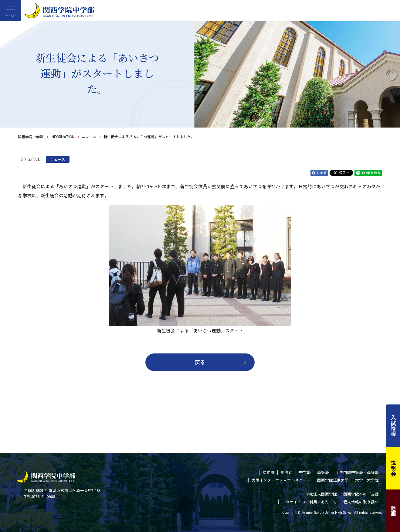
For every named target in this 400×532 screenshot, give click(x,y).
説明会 (393, 468)
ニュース (89, 136)
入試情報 (393, 426)
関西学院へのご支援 (361, 494)
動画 (393, 511)
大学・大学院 (367, 480)
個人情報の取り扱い (361, 502)
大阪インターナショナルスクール (281, 480)
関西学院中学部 (31, 136)
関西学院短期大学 (333, 480)
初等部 (287, 472)
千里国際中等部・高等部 (357, 472)
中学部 (305, 472)
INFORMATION (63, 136)
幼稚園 (268, 472)
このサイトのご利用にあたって (309, 502)
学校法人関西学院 (321, 494)
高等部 (323, 472)
